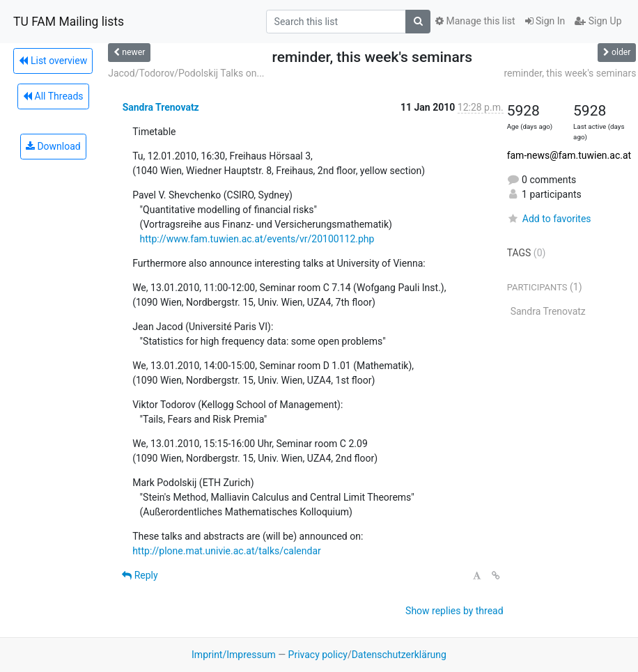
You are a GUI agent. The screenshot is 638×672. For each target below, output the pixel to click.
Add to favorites (549, 219)
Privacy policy (318, 655)
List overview (53, 61)
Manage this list (475, 21)
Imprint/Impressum (234, 655)
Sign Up (598, 21)
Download (53, 146)
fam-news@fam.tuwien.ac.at (569, 155)
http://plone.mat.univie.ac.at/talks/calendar (227, 551)
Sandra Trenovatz (161, 107)
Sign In (545, 21)
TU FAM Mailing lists (69, 22)
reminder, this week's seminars (570, 73)
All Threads (53, 96)
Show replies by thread (454, 611)
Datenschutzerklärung (399, 655)
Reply (140, 575)
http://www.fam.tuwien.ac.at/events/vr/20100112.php (257, 239)
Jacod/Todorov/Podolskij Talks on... (186, 73)
